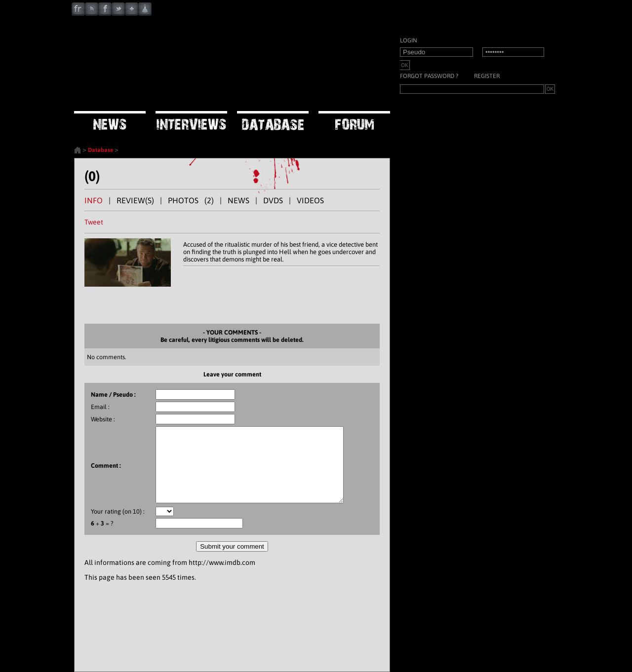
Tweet (94, 222)
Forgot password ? (429, 76)
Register (487, 76)
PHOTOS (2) (191, 200)
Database (100, 150)
